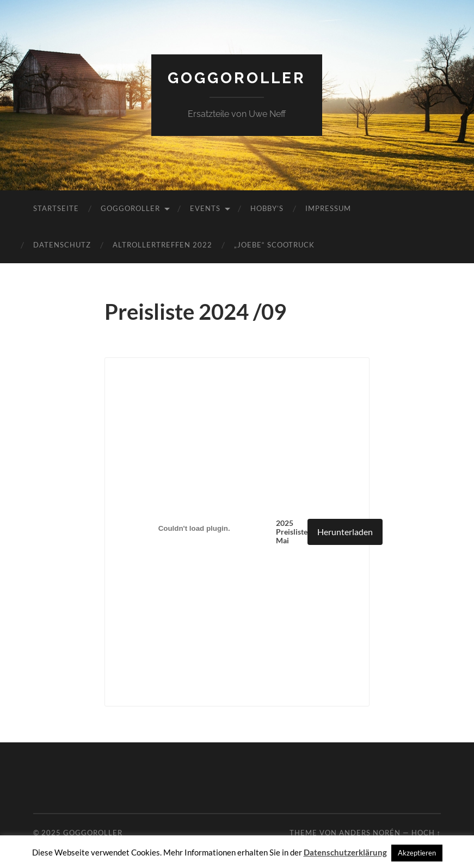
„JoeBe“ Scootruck (274, 245)
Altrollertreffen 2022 (162, 245)
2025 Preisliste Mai (292, 532)
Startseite (56, 208)
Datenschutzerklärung (345, 852)
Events (205, 208)
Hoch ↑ (426, 833)
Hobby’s (267, 208)
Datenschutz (62, 245)
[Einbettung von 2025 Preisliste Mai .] (194, 528)
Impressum (328, 208)
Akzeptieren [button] (417, 853)
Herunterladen (345, 532)
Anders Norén (370, 833)
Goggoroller (237, 78)
